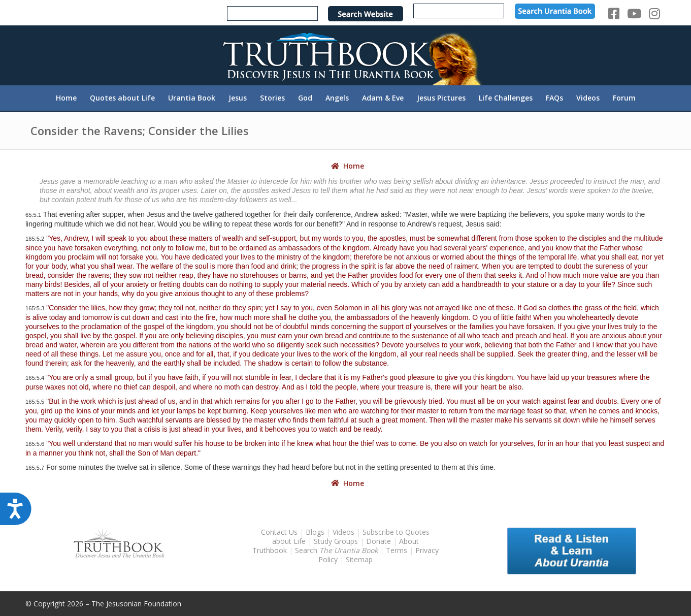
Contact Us (279, 532)
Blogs (315, 532)
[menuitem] (66, 98)
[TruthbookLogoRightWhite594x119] (346, 55)
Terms (397, 550)
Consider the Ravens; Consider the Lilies (140, 131)
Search (337, 550)
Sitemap (359, 559)
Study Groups (337, 541)
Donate (379, 541)
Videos (343, 532)
